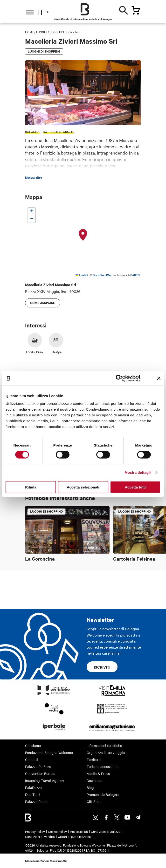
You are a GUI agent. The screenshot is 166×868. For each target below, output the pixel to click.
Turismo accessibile (103, 766)
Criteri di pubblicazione (74, 836)
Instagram (96, 817)
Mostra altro (34, 177)
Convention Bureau (40, 773)
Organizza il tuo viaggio (106, 753)
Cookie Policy (57, 831)
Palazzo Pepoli (37, 801)
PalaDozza (33, 787)
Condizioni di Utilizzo (106, 831)
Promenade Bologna (103, 794)
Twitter (117, 817)
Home (29, 32)
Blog (90, 787)
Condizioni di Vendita (40, 836)
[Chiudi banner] (159, 378)
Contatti (31, 759)
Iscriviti (102, 667)
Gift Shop (94, 801)
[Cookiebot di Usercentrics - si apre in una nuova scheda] (119, 378)
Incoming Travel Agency (45, 780)
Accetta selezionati (83, 487)
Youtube (127, 817)
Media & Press (98, 773)
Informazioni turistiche (104, 746)
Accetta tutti (135, 487)
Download (95, 780)
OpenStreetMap (102, 275)
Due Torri (32, 794)
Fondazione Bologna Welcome (49, 753)
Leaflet (82, 275)
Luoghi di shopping (65, 32)
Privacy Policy (35, 831)
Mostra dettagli (138, 472)
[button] (83, 235)
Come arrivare (43, 303)
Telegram (138, 817)
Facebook (106, 817)
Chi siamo (33, 746)
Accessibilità (79, 831)
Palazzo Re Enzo (38, 766)
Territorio (94, 759)
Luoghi (42, 32)
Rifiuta (31, 487)
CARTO (135, 275)
